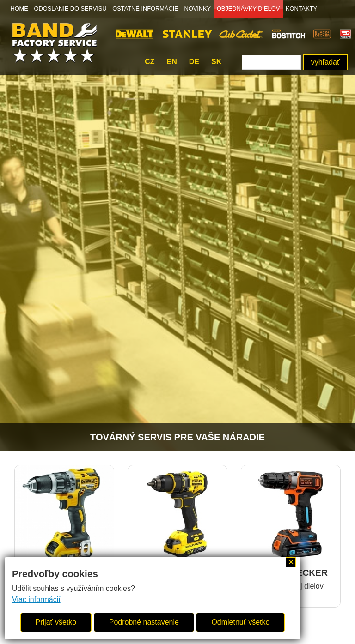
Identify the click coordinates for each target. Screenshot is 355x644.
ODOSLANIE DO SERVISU (70, 9)
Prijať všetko (56, 622)
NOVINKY (198, 9)
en (172, 62)
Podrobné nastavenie (144, 622)
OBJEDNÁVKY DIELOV (248, 9)
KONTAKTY (301, 9)
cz (150, 62)
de (194, 62)
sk (216, 62)
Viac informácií (36, 599)
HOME (19, 9)
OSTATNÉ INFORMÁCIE (145, 9)
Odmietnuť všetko (240, 622)
